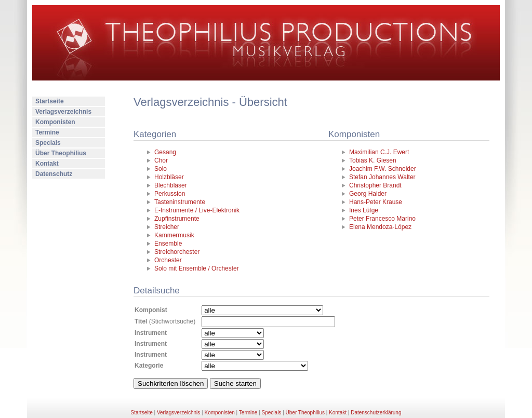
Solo (161, 169)
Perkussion (170, 194)
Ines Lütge (364, 210)
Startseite (50, 101)
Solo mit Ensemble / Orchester (197, 268)
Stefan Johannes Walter (382, 177)
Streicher (167, 227)
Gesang (165, 152)
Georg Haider (368, 194)
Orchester (168, 260)
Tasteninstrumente (180, 202)
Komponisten (55, 122)
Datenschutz (54, 174)
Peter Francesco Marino (382, 219)
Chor (161, 160)
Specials (48, 143)
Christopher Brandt (375, 185)
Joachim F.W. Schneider (383, 169)
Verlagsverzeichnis (63, 112)
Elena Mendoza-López (380, 227)
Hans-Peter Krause (376, 202)
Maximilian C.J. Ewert (379, 152)
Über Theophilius (61, 153)
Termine (47, 132)
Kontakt (47, 164)
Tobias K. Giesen (373, 160)
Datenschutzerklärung (376, 413)
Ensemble (168, 244)
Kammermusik (174, 235)
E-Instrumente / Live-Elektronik (197, 210)
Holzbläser (169, 177)
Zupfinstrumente (177, 219)
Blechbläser (171, 185)
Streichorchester (177, 252)
